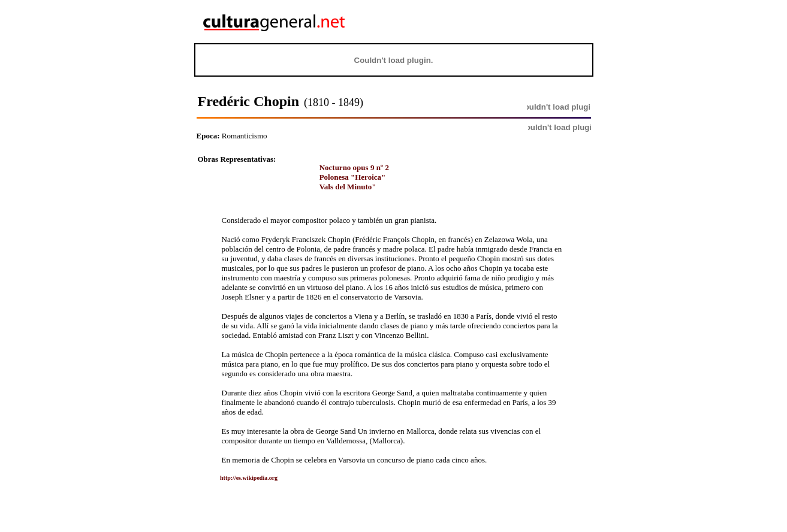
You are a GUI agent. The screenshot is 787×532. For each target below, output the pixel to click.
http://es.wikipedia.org (240, 478)
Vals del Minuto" (348, 187)
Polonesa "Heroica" (353, 177)
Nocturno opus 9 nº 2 (354, 167)
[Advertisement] (518, 22)
